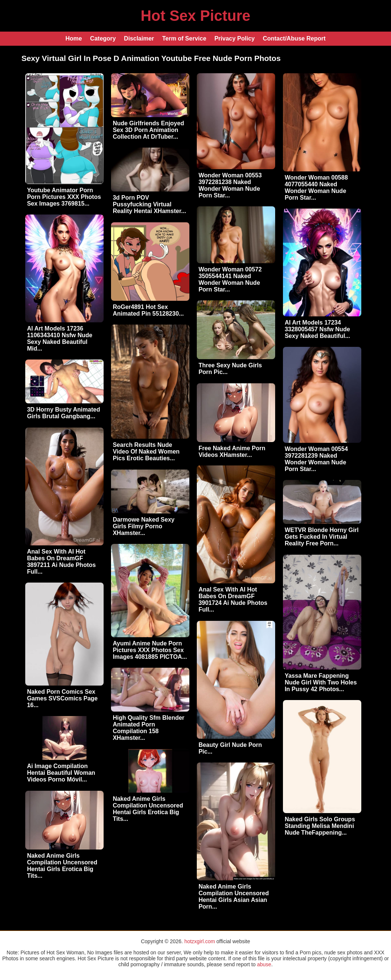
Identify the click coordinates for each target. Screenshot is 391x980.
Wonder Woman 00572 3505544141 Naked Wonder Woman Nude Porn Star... (230, 279)
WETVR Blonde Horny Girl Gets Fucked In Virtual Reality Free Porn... (322, 537)
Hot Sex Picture (196, 16)
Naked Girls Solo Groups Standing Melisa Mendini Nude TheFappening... (320, 826)
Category (103, 38)
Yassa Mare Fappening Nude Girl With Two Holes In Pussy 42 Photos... (321, 682)
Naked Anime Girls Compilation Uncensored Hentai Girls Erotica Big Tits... (148, 809)
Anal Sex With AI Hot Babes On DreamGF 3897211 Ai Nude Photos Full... (61, 562)
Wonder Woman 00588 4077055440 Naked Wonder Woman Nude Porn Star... (316, 188)
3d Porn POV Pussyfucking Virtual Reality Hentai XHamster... (149, 204)
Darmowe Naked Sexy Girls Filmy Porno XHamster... (144, 526)
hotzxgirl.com (199, 941)
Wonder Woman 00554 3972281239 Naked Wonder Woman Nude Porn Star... (316, 459)
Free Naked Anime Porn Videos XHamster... (232, 452)
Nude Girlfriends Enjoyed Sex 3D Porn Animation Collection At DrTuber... (149, 130)
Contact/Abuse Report (294, 38)
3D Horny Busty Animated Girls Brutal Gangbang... (64, 413)
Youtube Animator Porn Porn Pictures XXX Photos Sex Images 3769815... (64, 197)
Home (74, 38)
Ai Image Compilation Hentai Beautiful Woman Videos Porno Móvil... (61, 773)
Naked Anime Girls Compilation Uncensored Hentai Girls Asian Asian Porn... (234, 897)
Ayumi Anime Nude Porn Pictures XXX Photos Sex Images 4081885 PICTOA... (150, 650)
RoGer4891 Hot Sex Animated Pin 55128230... (148, 310)
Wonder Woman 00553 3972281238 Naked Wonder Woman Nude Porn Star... (230, 185)
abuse (264, 964)
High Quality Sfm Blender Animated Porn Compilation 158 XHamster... (149, 728)
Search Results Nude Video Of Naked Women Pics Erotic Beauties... (146, 452)
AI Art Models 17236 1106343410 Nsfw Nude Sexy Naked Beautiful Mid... (60, 339)
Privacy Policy (234, 38)
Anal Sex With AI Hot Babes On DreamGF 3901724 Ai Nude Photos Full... (233, 599)
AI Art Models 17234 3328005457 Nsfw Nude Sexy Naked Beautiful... (317, 329)
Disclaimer (139, 38)
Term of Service (184, 38)
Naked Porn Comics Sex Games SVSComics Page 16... (62, 698)
